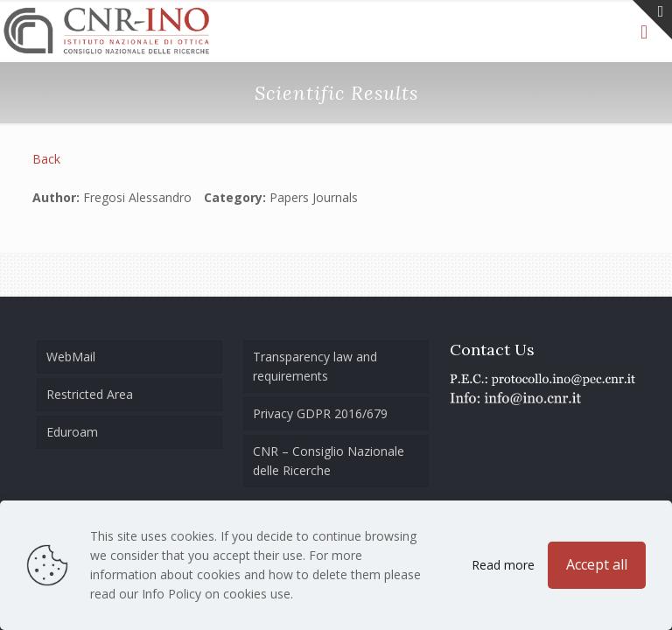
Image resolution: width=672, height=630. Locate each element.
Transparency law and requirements (315, 366)
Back (46, 159)
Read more (503, 565)
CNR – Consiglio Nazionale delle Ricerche (329, 461)
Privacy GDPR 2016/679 (320, 413)
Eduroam (72, 432)
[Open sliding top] (652, 20)
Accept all (597, 564)
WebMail (71, 357)
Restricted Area (90, 394)
